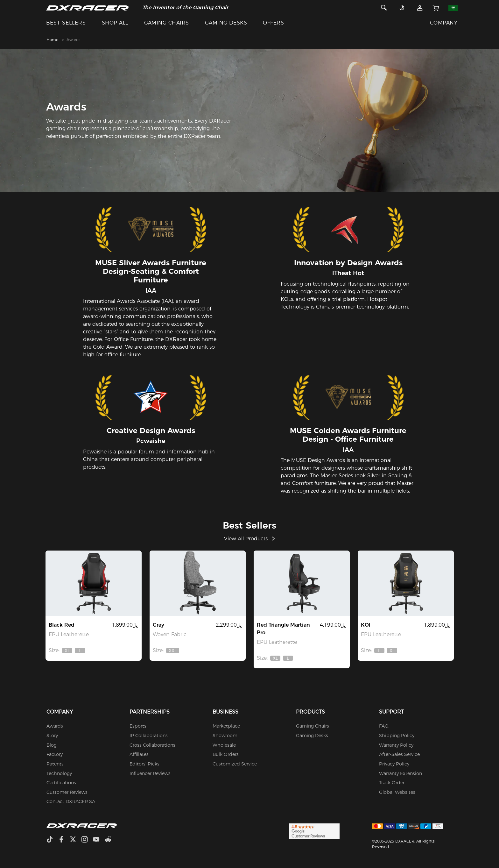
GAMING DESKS (226, 23)
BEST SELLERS (66, 23)
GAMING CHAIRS (167, 23)
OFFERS (273, 23)
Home (52, 40)
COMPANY (444, 23)
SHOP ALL (115, 23)
